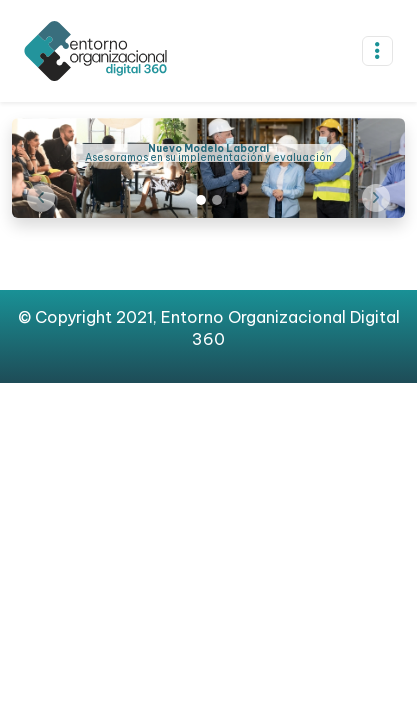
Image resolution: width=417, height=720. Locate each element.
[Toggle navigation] (377, 51)
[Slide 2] (217, 200)
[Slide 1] (201, 200)
